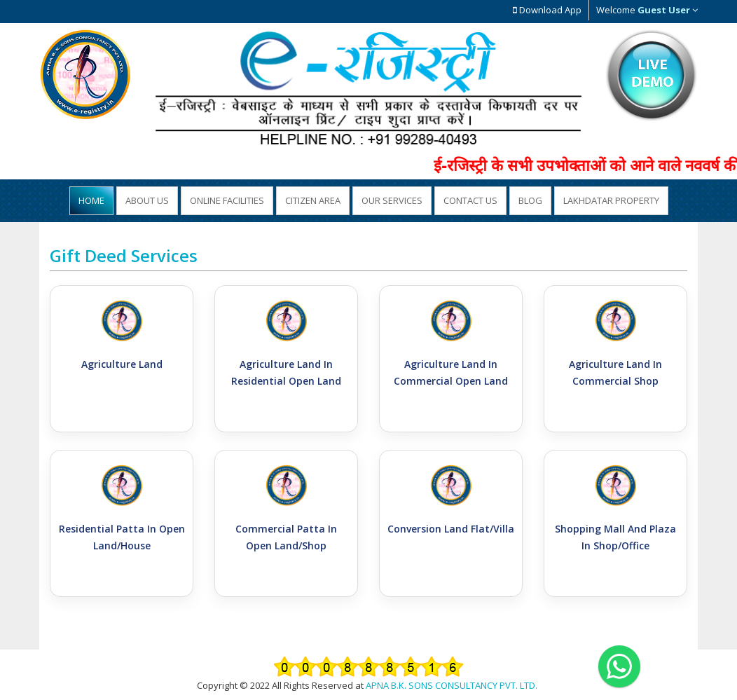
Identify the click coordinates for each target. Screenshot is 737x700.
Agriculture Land (122, 364)
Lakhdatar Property (611, 200)
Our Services (392, 200)
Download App (547, 10)
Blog (530, 200)
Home (91, 200)
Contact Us (470, 200)
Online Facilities (227, 200)
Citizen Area (313, 200)
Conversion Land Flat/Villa (451, 529)
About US (147, 200)
